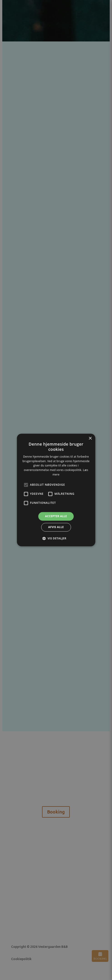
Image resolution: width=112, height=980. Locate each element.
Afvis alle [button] (56, 527)
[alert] (56, 490)
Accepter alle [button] (56, 516)
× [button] (90, 438)
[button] (56, 538)
